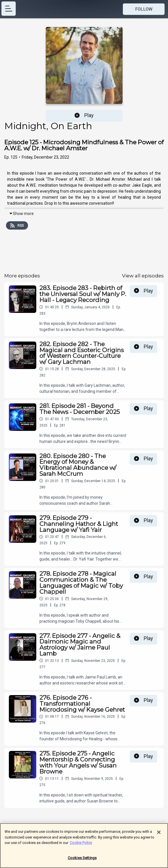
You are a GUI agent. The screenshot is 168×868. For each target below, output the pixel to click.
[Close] (159, 835)
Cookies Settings (82, 861)
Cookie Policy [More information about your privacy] (81, 846)
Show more (21, 214)
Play (84, 115)
